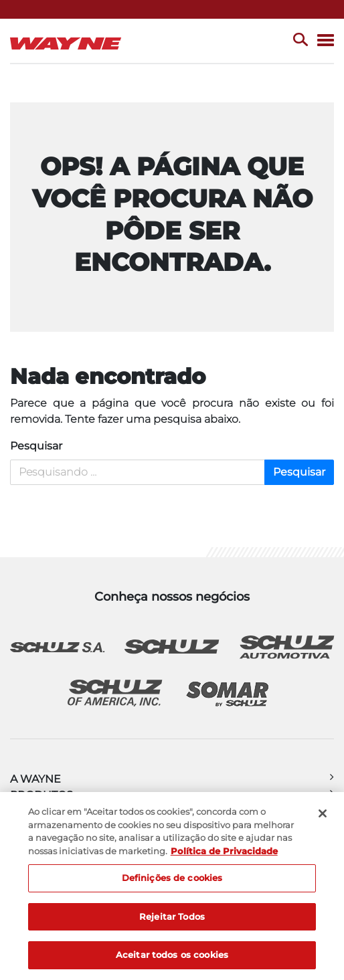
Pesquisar (36, 446)
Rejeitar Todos (172, 916)
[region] (172, 886)
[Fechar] (323, 813)
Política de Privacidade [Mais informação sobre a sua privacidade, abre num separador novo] (224, 851)
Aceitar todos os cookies (172, 955)
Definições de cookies (172, 878)
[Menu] (326, 41)
